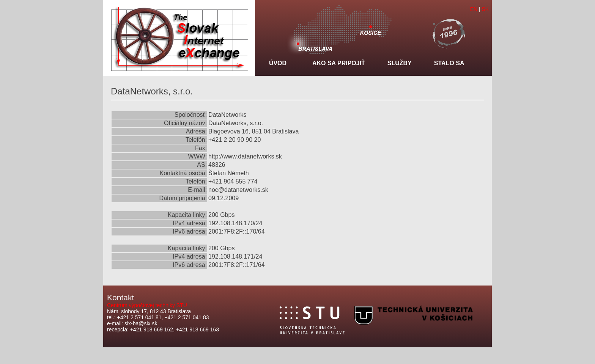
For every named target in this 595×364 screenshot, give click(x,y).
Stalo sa (449, 63)
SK (486, 9)
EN (474, 9)
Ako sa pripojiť (339, 63)
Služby (400, 63)
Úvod (278, 63)
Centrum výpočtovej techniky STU (147, 305)
